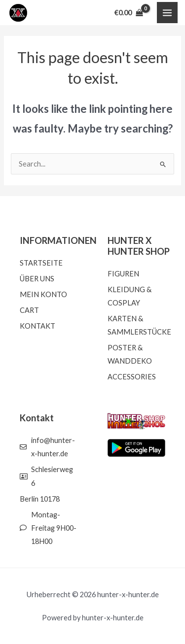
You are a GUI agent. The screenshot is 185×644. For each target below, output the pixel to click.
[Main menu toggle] (167, 12)
